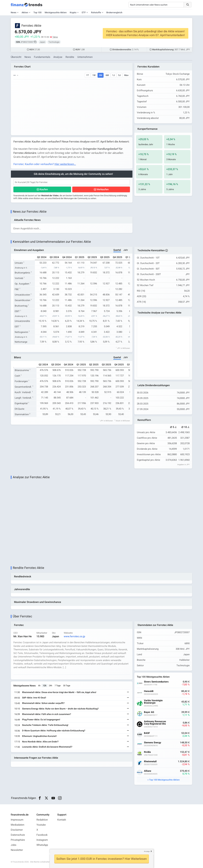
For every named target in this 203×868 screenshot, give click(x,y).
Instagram (42, 840)
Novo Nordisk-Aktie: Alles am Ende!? (40, 742)
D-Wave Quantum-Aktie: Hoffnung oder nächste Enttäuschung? (54, 731)
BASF (147, 733)
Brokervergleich (114, 13)
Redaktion (42, 820)
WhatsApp (42, 845)
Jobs (13, 845)
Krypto (73, 13)
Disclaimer (17, 830)
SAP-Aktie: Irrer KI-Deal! (34, 698)
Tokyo (55, 37)
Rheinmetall (150, 762)
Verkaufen (103, 189)
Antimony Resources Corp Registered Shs (155, 723)
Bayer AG (149, 712)
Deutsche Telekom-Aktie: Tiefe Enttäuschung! (45, 725)
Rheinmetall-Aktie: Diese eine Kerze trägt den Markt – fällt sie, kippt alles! (59, 692)
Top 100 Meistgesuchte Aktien (164, 780)
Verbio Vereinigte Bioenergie (153, 702)
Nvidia (147, 752)
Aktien (25, 13)
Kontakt (62, 820)
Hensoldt (149, 691)
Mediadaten (18, 825)
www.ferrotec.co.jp (74, 636)
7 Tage (58, 686)
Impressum (17, 820)
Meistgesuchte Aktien (56, 13)
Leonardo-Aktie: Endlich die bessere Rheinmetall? (47, 747)
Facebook (42, 835)
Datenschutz (18, 835)
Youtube (41, 825)
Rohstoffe (96, 13)
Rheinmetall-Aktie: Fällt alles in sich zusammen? (47, 714)
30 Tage (67, 686)
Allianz (148, 771)
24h (50, 686)
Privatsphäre (18, 840)
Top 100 (37, 13)
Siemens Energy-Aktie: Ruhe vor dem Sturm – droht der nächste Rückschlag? (60, 709)
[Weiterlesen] (128, 692)
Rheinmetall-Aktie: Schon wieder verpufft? (43, 703)
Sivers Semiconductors (156, 682)
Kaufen (44, 189)
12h (45, 686)
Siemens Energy (153, 743)
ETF (84, 13)
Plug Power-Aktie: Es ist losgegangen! (41, 720)
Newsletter (17, 850)
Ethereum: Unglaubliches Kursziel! (39, 736)
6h (39, 686)
